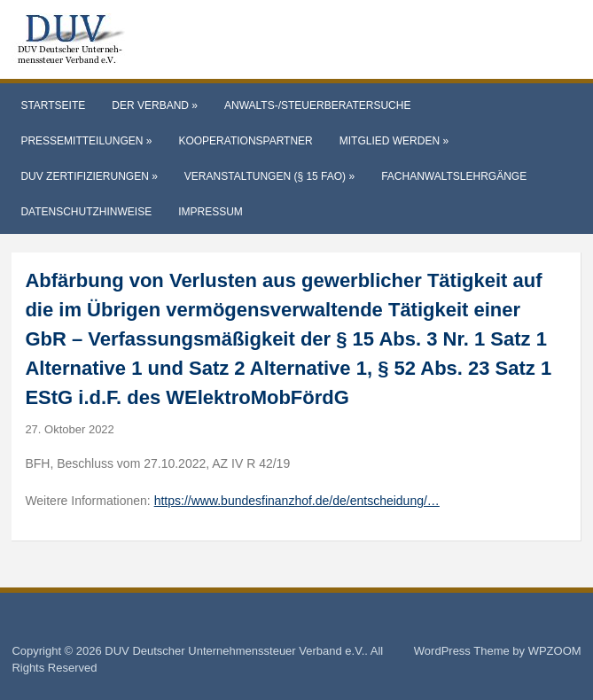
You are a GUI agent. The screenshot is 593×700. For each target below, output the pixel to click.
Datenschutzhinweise (86, 212)
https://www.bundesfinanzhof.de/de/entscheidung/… (297, 501)
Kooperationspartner (245, 141)
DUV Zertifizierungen (89, 176)
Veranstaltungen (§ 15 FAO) (269, 176)
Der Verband (155, 105)
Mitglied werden (394, 141)
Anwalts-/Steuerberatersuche (317, 105)
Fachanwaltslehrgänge (454, 176)
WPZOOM (555, 651)
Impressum (211, 212)
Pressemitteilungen (86, 141)
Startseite (53, 105)
